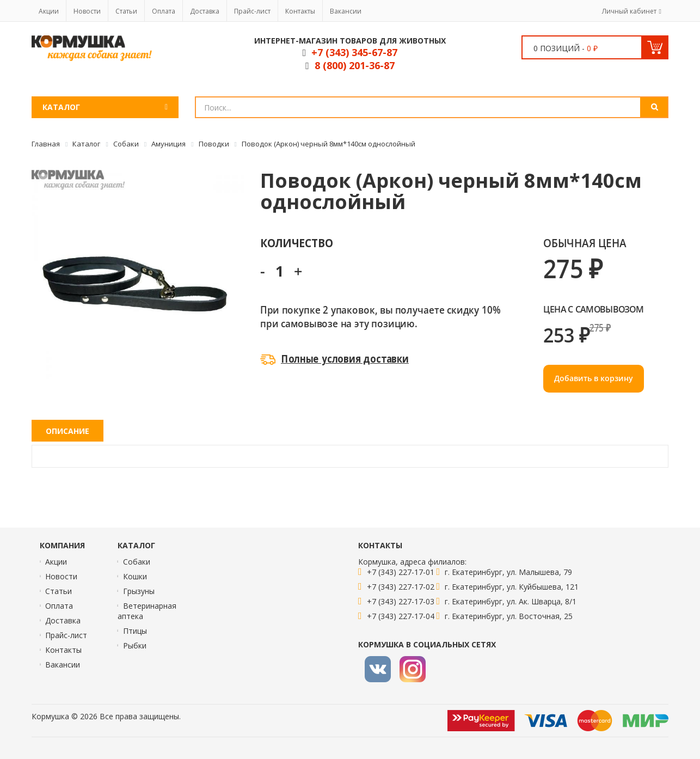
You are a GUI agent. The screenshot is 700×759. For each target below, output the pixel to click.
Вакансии (346, 11)
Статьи (126, 11)
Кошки (135, 576)
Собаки (137, 562)
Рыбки (135, 645)
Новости (87, 11)
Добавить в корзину (594, 378)
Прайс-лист (252, 11)
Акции (49, 11)
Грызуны (139, 591)
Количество (296, 243)
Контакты (300, 11)
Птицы (135, 631)
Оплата (164, 11)
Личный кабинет (629, 11)
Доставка (205, 11)
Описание (67, 431)
